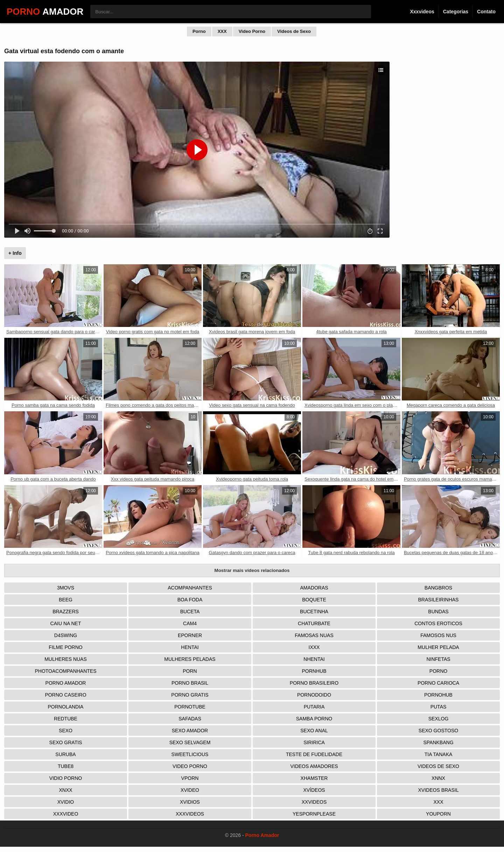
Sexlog (439, 719)
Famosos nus (438, 635)
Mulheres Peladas (190, 659)
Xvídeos (314, 790)
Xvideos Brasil (439, 790)
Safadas (190, 719)
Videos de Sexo (294, 31)
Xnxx (65, 790)
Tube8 (66, 766)
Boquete (314, 600)
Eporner (190, 635)
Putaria (314, 707)
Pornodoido (314, 695)
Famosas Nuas (314, 635)
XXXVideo (66, 814)
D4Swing (66, 635)
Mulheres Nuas (66, 659)
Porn (190, 671)
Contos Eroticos (438, 623)
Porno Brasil (190, 683)
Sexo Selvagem (190, 742)
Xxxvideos (422, 12)
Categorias (456, 12)
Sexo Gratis (66, 742)
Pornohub (438, 695)
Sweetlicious (190, 754)
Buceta (190, 612)
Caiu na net (66, 623)
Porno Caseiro (65, 695)
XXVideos (314, 802)
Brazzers (66, 612)
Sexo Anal (314, 731)
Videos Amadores (314, 766)
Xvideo (190, 790)
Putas (439, 707)
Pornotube (190, 707)
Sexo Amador (190, 731)
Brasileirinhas (439, 600)
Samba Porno (314, 719)
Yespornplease (314, 814)
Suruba (65, 754)
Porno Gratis (190, 695)
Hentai (190, 647)
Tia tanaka (439, 754)
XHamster (314, 778)
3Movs (66, 588)
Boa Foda (190, 600)
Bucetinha (314, 612)
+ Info (15, 253)
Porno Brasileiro (314, 683)
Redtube (66, 719)
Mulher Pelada (438, 647)
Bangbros (438, 588)
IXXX (314, 647)
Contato (486, 12)
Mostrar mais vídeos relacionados (252, 570)
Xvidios (190, 802)
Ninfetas (438, 659)
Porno (199, 31)
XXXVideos (190, 814)
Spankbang (438, 742)
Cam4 (190, 623)
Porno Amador (66, 683)
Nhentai (314, 659)
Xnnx (438, 778)
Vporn (190, 778)
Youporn (438, 814)
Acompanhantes (190, 588)
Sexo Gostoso (438, 731)
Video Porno (252, 31)
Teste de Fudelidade (314, 754)
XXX (222, 31)
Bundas (438, 612)
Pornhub (314, 671)
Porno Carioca (438, 683)
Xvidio (66, 802)
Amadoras (314, 588)
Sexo (66, 731)
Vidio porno (66, 778)
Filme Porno (65, 647)
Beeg (66, 600)
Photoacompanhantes (65, 671)
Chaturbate (314, 623)
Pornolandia (66, 707)
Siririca (314, 742)
